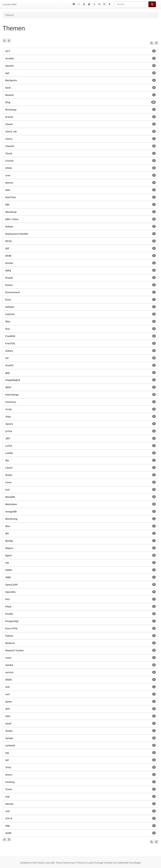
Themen (81, 863)
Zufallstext (25, 863)
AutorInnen (69, 863)
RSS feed (38, 863)
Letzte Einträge (95, 863)
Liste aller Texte (53, 863)
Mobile (109, 863)
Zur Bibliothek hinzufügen (128, 863)
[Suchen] (132, 4)
